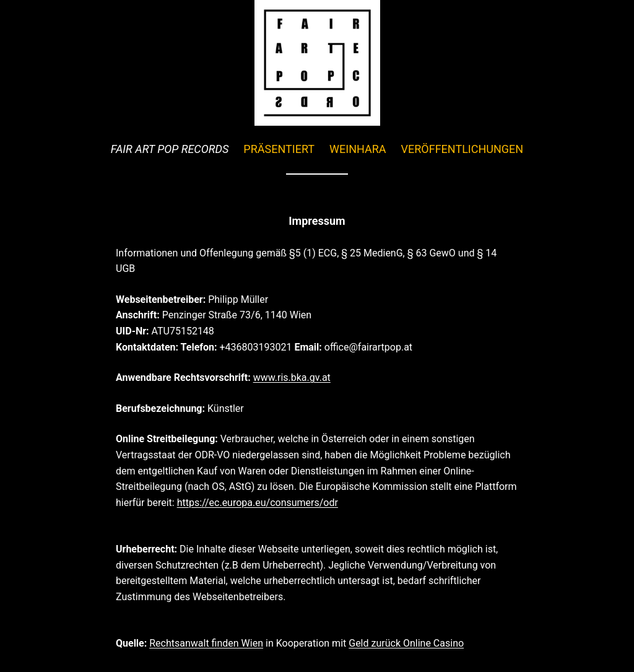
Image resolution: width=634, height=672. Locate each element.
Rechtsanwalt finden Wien (206, 643)
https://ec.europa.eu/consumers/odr (258, 503)
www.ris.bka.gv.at (292, 377)
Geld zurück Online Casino (406, 643)
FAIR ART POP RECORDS (170, 149)
